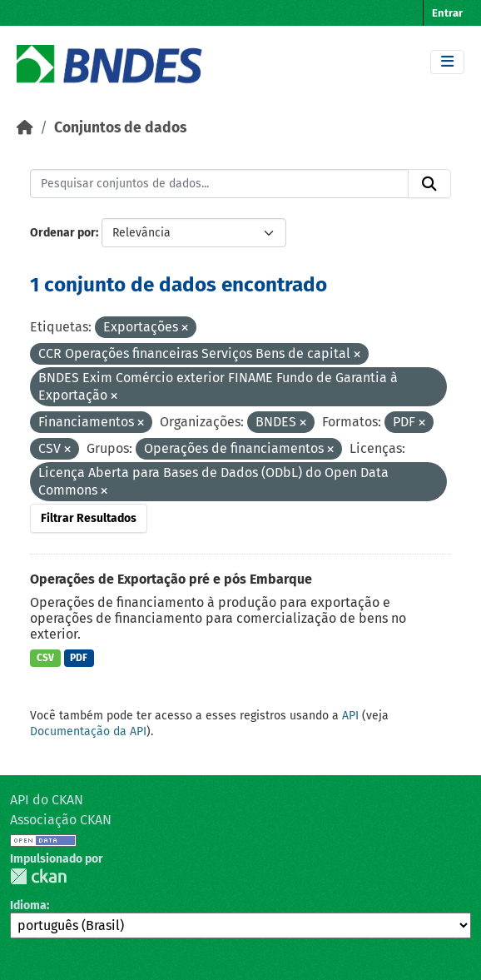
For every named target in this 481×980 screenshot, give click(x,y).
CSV (45, 658)
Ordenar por (63, 233)
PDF (79, 658)
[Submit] (429, 184)
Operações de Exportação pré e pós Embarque (171, 579)
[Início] (25, 128)
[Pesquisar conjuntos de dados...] (219, 184)
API (350, 716)
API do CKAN (47, 800)
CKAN (38, 876)
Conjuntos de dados (120, 128)
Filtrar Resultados (89, 518)
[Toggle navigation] (447, 62)
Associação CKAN (61, 820)
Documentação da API (88, 731)
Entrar (447, 13)
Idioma (28, 905)
